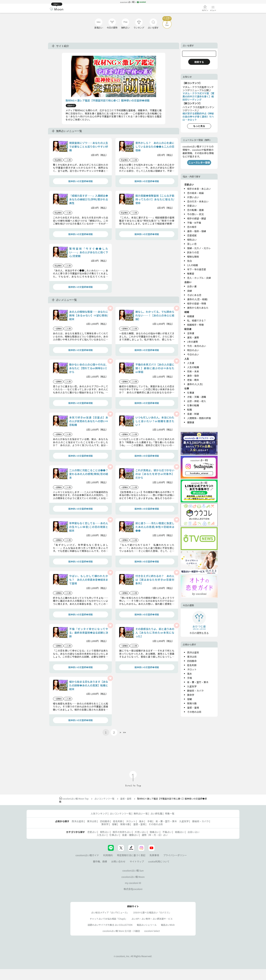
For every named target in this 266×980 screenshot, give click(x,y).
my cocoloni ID (133, 883)
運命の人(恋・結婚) (197, 299)
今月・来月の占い (197, 346)
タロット (192, 669)
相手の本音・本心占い (199, 189)
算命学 (191, 695)
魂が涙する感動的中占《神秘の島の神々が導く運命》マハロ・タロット (198, 117)
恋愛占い (192, 206)
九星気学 (192, 686)
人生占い (102, 835)
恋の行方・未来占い (198, 201)
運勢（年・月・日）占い (155, 835)
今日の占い (193, 354)
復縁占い (154, 832)
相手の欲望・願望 (197, 218)
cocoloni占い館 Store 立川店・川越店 (121, 931)
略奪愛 (191, 274)
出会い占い (193, 832)
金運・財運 (193, 414)
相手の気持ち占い (122, 832)
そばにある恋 (194, 295)
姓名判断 (192, 665)
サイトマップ (137, 861)
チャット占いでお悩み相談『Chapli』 (109, 919)
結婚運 (191, 316)
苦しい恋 (192, 244)
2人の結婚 (192, 265)
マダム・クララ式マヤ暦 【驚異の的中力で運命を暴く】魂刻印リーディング (198, 96)
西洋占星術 (193, 652)
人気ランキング (99, 813)
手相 (190, 678)
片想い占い (193, 197)
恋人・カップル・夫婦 (199, 278)
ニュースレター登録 (199, 162)
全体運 (191, 333)
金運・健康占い (130, 835)
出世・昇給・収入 (197, 401)
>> (125, 732)
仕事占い (114, 835)
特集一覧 (170, 813)
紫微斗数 (192, 703)
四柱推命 (192, 661)
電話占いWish (168, 925)
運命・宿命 (193, 376)
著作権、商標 (100, 861)
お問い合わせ (118, 861)
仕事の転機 (193, 405)
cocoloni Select (152, 931)
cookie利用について (159, 861)
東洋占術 (192, 657)
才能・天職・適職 (197, 397)
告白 (190, 261)
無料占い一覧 (141, 813)
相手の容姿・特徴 (197, 303)
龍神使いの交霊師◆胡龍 (81, 181)
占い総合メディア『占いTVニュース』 (110, 912)
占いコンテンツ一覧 (104, 799)
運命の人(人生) (195, 384)
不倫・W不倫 (194, 223)
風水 (190, 674)
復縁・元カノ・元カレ (199, 248)
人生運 (191, 363)
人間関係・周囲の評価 (199, 418)
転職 (190, 410)
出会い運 (192, 286)
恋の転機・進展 (195, 210)
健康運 (191, 422)
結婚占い (180, 832)
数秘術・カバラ (195, 691)
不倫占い (167, 832)
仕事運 (191, 393)
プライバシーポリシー (175, 855)
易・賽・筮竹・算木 (198, 682)
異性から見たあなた (198, 308)
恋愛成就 (192, 235)
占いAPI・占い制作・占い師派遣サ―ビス (152, 919)
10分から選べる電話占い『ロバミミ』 (152, 912)
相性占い (192, 240)
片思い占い (141, 832)
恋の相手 (192, 227)
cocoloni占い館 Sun (133, 870)
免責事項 (154, 855)
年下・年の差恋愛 (197, 269)
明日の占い (193, 350)
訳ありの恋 (193, 252)
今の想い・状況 (195, 214)
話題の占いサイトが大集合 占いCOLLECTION (110, 925)
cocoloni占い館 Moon (133, 877)
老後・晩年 (193, 380)
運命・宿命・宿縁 (197, 231)
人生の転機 (193, 367)
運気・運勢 (193, 337)
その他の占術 (194, 712)
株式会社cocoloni (133, 889)
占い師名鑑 (156, 813)
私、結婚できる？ (197, 320)
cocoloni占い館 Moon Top (74, 799)
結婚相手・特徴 (195, 325)
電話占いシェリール (147, 925)
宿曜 (190, 699)
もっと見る (199, 126)
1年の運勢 (192, 342)
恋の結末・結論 (195, 193)
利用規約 (108, 855)
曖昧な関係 (193, 257)
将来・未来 (193, 371)
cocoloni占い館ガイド (87, 855)
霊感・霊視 (193, 708)
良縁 (190, 291)
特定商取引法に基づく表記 (131, 855)
